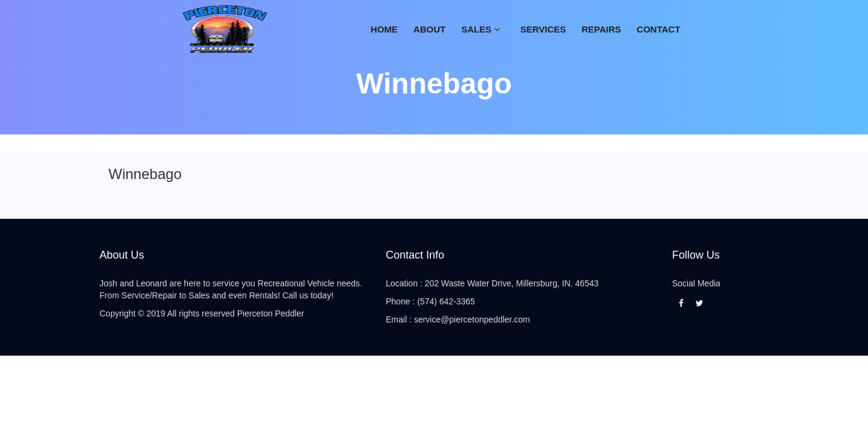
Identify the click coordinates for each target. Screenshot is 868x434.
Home (384, 29)
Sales (476, 29)
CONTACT (658, 29)
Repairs (602, 29)
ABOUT (429, 29)
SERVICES (543, 29)
